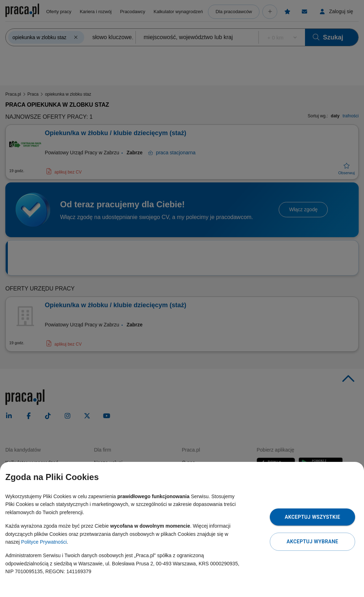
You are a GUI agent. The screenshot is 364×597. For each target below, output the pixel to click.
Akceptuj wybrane (312, 542)
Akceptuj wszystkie (312, 517)
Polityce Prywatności (44, 542)
